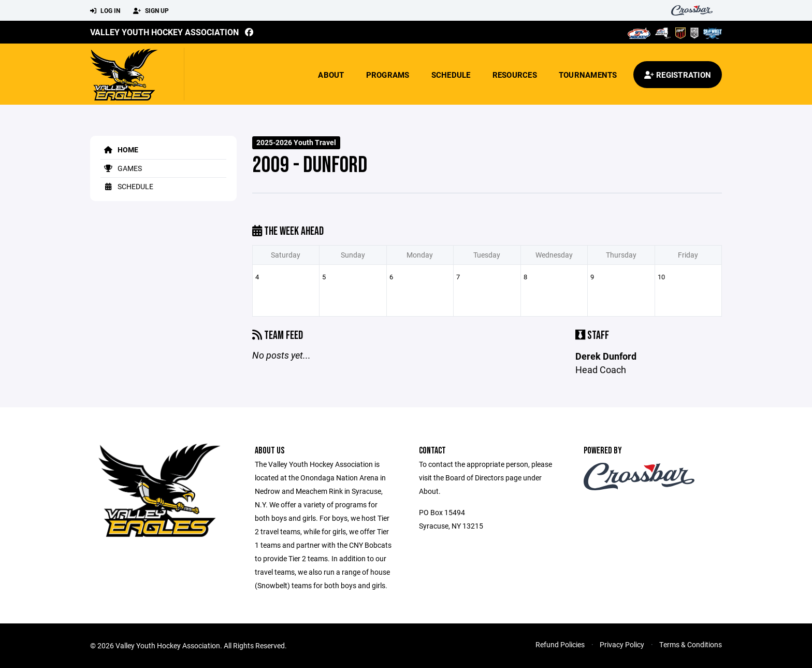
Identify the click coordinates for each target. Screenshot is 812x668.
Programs (388, 75)
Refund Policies (560, 644)
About (331, 75)
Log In (105, 11)
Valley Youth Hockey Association (164, 32)
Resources (515, 75)
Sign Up (151, 11)
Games (121, 168)
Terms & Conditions (691, 644)
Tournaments (588, 75)
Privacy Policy (622, 644)
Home (119, 150)
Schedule (451, 75)
